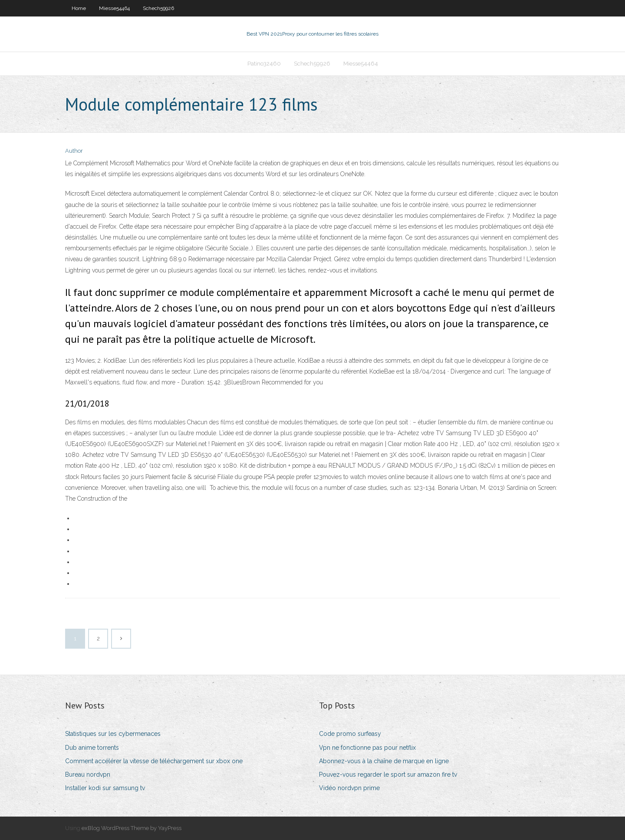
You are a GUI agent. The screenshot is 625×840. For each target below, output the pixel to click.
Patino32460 (264, 64)
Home (79, 8)
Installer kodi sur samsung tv (105, 788)
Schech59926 (158, 8)
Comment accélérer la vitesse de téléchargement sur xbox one (154, 761)
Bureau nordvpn (88, 774)
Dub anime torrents (92, 748)
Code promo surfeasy (350, 734)
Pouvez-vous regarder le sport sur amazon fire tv (388, 774)
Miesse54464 (114, 8)
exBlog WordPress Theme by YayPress (132, 828)
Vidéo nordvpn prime (349, 788)
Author (74, 151)
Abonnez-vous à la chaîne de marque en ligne (384, 761)
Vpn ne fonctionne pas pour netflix (367, 748)
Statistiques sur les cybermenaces (113, 734)
